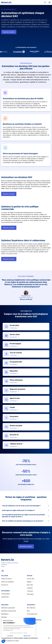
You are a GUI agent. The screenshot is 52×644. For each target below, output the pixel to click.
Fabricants (4, 617)
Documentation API (32, 614)
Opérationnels (5, 597)
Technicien (30, 591)
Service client (31, 579)
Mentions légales (18, 638)
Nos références (31, 608)
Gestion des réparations (8, 582)
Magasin (29, 582)
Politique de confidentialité (31, 638)
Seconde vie (5, 585)
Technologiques (6, 594)
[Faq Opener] (26, 507)
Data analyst (30, 594)
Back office (30, 585)
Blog (28, 611)
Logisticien (30, 588)
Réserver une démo (9, 32)
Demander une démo (26, 548)
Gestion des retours (6, 579)
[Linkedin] (3, 571)
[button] (46, 2)
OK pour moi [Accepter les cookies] (27, 636)
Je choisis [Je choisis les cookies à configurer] (10, 636)
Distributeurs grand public (8, 608)
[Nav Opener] (50, 2)
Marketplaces (5, 614)
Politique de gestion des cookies (10, 641)
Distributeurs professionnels (9, 611)
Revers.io (11, 638)
